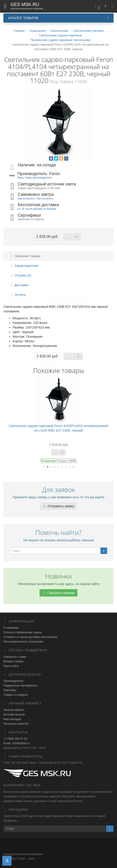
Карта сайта (11, 666)
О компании (11, 628)
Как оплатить (45, 199)
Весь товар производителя (35, 178)
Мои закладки (12, 719)
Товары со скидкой (15, 695)
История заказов (14, 715)
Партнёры (10, 690)
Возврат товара (13, 661)
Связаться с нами (15, 657)
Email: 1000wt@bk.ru (17, 743)
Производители (13, 681)
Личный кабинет (14, 710)
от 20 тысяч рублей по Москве (37, 209)
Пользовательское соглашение (23, 642)
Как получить (26, 199)
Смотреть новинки (58, 593)
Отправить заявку (59, 506)
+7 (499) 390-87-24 (15, 739)
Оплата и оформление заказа (23, 632)
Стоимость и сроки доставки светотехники (30, 637)
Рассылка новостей (16, 724)
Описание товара (25, 256)
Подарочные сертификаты (20, 686)
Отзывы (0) (20, 275)
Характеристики (24, 266)
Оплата (17, 295)
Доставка (19, 285)
